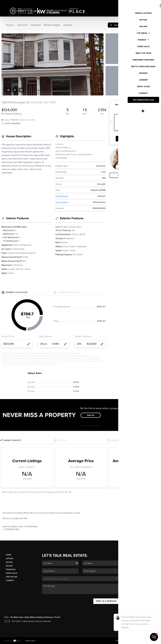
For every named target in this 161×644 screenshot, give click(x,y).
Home (8, 555)
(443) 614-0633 (142, 586)
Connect (10, 580)
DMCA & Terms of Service (138, 641)
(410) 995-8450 (142, 590)
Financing (11, 570)
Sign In (151, 3)
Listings (10, 559)
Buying (9, 562)
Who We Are (12, 577)
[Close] (155, 616)
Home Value (12, 573)
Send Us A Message (106, 601)
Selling (9, 566)
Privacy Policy (121, 641)
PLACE (57, 617)
